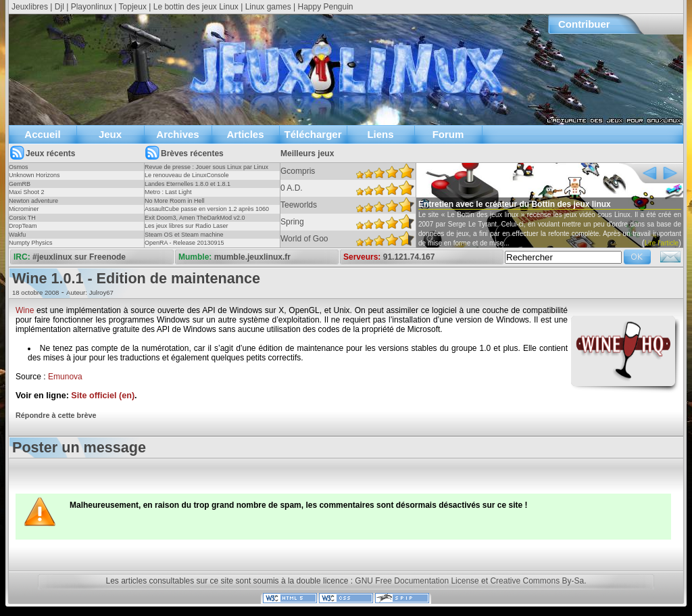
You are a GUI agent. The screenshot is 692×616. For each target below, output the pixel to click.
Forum (448, 134)
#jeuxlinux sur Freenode (79, 257)
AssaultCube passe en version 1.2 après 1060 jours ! (207, 213)
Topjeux (133, 7)
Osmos (19, 167)
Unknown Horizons (34, 175)
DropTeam (23, 226)
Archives (177, 134)
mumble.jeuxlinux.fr (252, 257)
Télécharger (313, 134)
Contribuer (584, 24)
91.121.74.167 (409, 257)
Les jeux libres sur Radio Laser (187, 226)
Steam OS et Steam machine (184, 235)
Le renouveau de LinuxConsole (187, 175)
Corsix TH (22, 218)
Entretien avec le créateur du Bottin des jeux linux (515, 204)
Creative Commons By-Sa (537, 581)
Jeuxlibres (30, 7)
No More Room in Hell (175, 201)
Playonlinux (92, 7)
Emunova (65, 377)
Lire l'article (662, 243)
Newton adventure (33, 201)
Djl (59, 7)
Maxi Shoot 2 (27, 192)
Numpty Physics (31, 243)
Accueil (42, 134)
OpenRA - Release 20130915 (184, 243)
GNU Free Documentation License (417, 581)
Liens (380, 134)
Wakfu (17, 235)
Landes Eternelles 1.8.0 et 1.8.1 (188, 184)
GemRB (20, 184)
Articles (245, 134)
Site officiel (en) (103, 396)
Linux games (268, 7)
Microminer (24, 209)
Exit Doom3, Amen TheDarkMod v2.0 (195, 218)
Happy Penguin (325, 7)
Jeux (110, 134)
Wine (25, 310)
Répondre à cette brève (56, 415)
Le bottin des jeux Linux (196, 7)
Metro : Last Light (168, 192)
